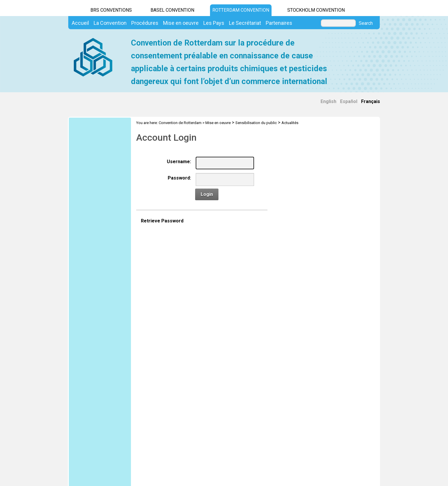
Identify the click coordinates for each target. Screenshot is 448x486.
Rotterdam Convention (241, 10)
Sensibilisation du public (256, 123)
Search (366, 23)
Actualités (290, 123)
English (328, 101)
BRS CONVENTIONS (111, 10)
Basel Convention (172, 10)
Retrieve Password (162, 221)
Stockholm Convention (316, 10)
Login (207, 194)
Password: (179, 178)
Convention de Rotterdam (180, 123)
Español (349, 101)
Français (371, 101)
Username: (179, 162)
